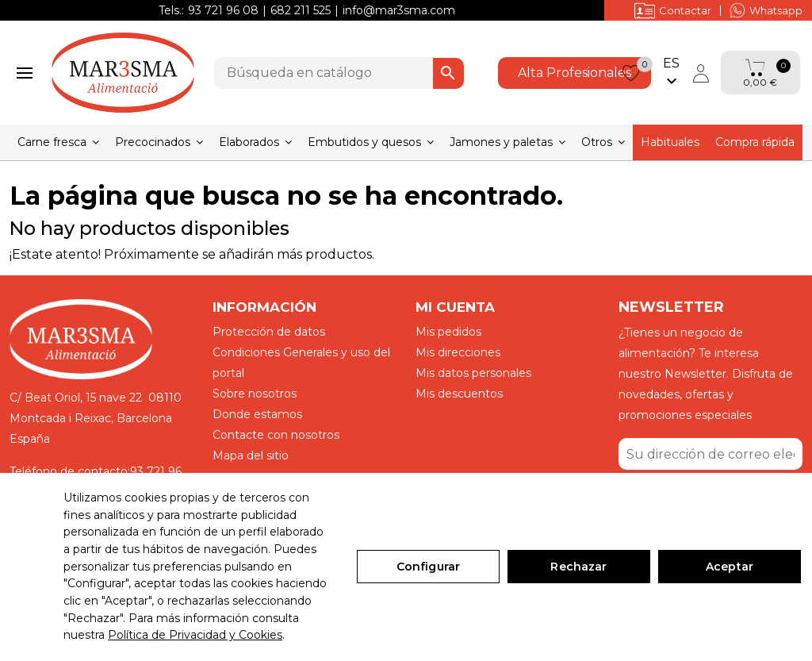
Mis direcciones (458, 352)
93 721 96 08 (223, 10)
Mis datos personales (473, 373)
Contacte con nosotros (276, 435)
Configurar (428, 567)
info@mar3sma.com (399, 10)
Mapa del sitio (251, 455)
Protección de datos (269, 332)
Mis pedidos (448, 332)
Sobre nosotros (255, 394)
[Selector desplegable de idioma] (672, 73)
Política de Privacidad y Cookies (195, 635)
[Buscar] (339, 73)
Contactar (673, 10)
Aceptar (730, 567)
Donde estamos (257, 414)
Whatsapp (766, 10)
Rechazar (578, 567)
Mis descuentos (459, 394)
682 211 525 (301, 10)
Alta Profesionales (575, 73)
